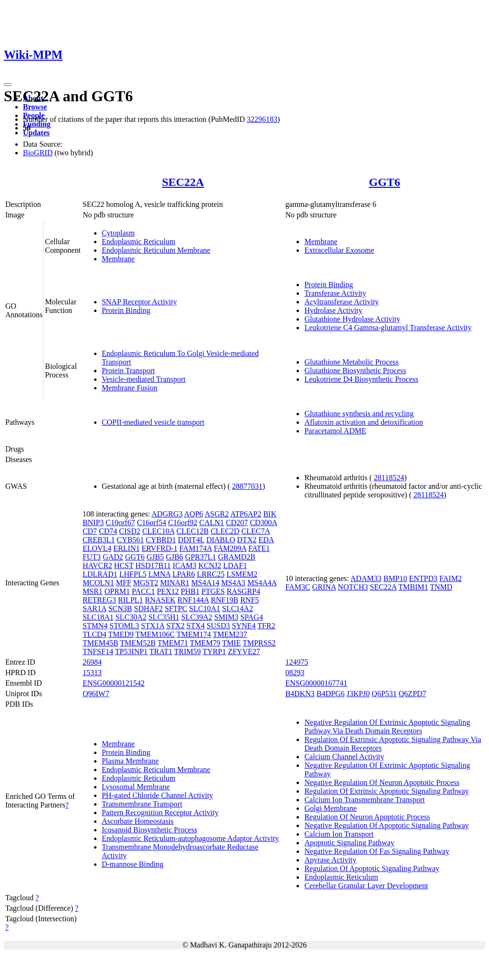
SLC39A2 (197, 617)
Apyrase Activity (330, 860)
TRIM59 (188, 652)
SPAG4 (251, 617)
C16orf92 (183, 522)
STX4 (195, 626)
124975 (297, 662)
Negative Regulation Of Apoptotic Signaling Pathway (386, 825)
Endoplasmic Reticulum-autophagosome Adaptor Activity (190, 838)
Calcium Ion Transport (339, 834)
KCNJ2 (210, 565)
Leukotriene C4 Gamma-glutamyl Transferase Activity (388, 328)
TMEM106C (155, 634)
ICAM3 (185, 565)
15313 (92, 673)
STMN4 (95, 626)
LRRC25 (211, 574)
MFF (124, 583)
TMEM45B (101, 643)
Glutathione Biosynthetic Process (355, 371)
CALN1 (212, 522)
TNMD (441, 587)
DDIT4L (191, 540)
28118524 (389, 478)
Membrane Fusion (130, 388)
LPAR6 (184, 574)
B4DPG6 (331, 694)
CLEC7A (255, 531)
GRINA (324, 587)
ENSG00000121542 (114, 683)
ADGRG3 (167, 514)
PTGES (213, 591)
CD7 (90, 531)
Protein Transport (128, 371)
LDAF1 (235, 565)
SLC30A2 (131, 617)
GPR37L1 (201, 557)
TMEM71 (173, 643)
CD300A (263, 522)
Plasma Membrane (130, 761)
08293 (295, 673)
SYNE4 (244, 626)
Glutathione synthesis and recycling (359, 414)
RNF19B (224, 600)
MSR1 (93, 591)
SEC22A (183, 182)
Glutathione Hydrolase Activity (352, 319)
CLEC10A (159, 531)
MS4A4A (262, 583)
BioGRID (38, 153)
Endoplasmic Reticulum (138, 242)
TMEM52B (138, 643)
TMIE (231, 643)
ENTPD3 (424, 578)
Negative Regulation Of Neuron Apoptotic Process (382, 782)
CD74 (108, 531)
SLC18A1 (98, 617)
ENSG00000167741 (316, 683)
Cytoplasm (118, 233)
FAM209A (230, 548)
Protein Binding (126, 310)
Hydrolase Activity (333, 310)
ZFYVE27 (244, 652)
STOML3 (124, 626)
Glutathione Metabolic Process (351, 362)
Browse (35, 107)
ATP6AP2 (246, 514)
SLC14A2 (238, 608)
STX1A (153, 626)
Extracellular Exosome (339, 250)
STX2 (175, 626)
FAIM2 (451, 578)
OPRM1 (117, 591)
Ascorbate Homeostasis (138, 821)
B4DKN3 (300, 694)
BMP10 (395, 578)
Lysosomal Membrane (136, 787)
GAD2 (113, 557)
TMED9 (121, 634)
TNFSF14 (98, 652)
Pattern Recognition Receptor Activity (160, 813)
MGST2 (146, 583)
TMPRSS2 (259, 643)
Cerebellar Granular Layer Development (366, 886)
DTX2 (247, 540)
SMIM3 (227, 617)
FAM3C (298, 587)
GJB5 (155, 557)
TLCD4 (95, 634)
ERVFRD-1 (159, 548)
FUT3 (92, 557)
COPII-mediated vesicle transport (153, 422)
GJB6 (174, 557)
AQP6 (193, 514)
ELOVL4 (97, 548)
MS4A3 (233, 583)
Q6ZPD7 (413, 694)
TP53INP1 (131, 652)
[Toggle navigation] (8, 85)
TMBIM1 (413, 587)
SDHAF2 (148, 608)
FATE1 (259, 548)
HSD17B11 (153, 565)
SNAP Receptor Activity (139, 302)
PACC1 (143, 591)
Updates (36, 133)
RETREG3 (99, 600)
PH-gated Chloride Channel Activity (157, 795)
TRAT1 (161, 652)
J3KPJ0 (358, 694)
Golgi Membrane (330, 808)
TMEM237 (230, 634)
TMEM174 (194, 634)
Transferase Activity (335, 293)
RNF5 (250, 600)
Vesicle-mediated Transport (144, 379)
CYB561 (130, 540)
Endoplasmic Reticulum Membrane (156, 250)
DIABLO (221, 540)
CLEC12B (192, 531)
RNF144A (193, 600)
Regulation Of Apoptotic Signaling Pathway (372, 868)
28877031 (247, 486)
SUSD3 (218, 626)
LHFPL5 (133, 574)
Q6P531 (384, 694)
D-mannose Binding (133, 864)
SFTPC (176, 608)
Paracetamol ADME (335, 431)
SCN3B (120, 608)
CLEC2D (225, 531)
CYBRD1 (161, 540)
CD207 (237, 522)
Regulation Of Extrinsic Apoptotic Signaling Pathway (386, 791)
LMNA (159, 574)
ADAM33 (366, 578)
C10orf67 (120, 522)
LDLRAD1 (100, 574)
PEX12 (168, 591)
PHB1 (190, 591)
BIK (270, 514)
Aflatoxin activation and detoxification (363, 422)
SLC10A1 (205, 608)
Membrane (118, 259)
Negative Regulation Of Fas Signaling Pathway (377, 851)
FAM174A (196, 548)
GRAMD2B (237, 557)
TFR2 (266, 626)
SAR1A (95, 608)
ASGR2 (217, 514)
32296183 (262, 119)
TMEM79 (205, 643)
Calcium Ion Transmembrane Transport (364, 800)
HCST (124, 565)
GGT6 (385, 182)
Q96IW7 (96, 694)
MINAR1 (175, 583)
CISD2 (129, 531)
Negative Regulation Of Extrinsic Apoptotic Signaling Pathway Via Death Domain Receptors (387, 727)
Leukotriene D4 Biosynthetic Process (361, 379)
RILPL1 (130, 600)
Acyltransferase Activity (341, 302)
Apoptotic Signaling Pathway (349, 843)
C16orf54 (152, 522)
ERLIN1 (126, 548)
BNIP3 (93, 522)
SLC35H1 (164, 617)
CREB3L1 (99, 540)
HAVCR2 (97, 565)
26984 (92, 662)
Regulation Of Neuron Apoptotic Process (367, 817)
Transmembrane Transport (142, 804)
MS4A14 (206, 583)
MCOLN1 (98, 583)
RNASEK (160, 600)
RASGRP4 (244, 591)
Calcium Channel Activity (344, 757)
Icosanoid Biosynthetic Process (149, 830)
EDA (266, 540)
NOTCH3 (353, 587)
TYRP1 (214, 652)
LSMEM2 (242, 574)
